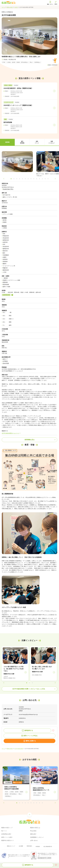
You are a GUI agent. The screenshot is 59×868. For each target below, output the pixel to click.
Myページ (4, 831)
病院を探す (33, 834)
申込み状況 (33, 831)
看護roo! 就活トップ (7, 828)
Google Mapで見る (8, 189)
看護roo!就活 (10, 7)
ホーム (3, 7)
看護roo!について (11, 846)
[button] (7, 142)
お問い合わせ (34, 840)
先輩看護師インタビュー (37, 837)
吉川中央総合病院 (19, 749)
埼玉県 (16, 7)
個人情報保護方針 (48, 847)
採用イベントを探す (7, 837)
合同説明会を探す (6, 834)
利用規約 (38, 847)
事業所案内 (29, 846)
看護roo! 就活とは (35, 828)
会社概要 (21, 846)
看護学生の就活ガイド (8, 840)
